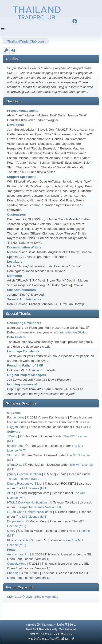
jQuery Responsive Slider (25, 484)
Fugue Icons (16, 417)
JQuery (12, 436)
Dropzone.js (15, 521)
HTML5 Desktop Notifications (27, 502)
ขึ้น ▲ (73, 625)
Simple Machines (46, 597)
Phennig (13, 573)
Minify (11, 531)
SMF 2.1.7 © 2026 (20, 597)
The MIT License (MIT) (23, 479)
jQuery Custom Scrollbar (24, 474)
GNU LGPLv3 (83, 427)
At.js (10, 493)
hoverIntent (15, 446)
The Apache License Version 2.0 (38, 507)
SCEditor (13, 455)
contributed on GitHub (72, 332)
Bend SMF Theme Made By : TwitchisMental (51, 629)
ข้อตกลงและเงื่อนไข (53, 625)
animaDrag (15, 465)
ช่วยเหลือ (31, 625)
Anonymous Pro (18, 554)
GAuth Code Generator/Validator (30, 512)
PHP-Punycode (18, 540)
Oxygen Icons (17, 427)
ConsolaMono (17, 564)
